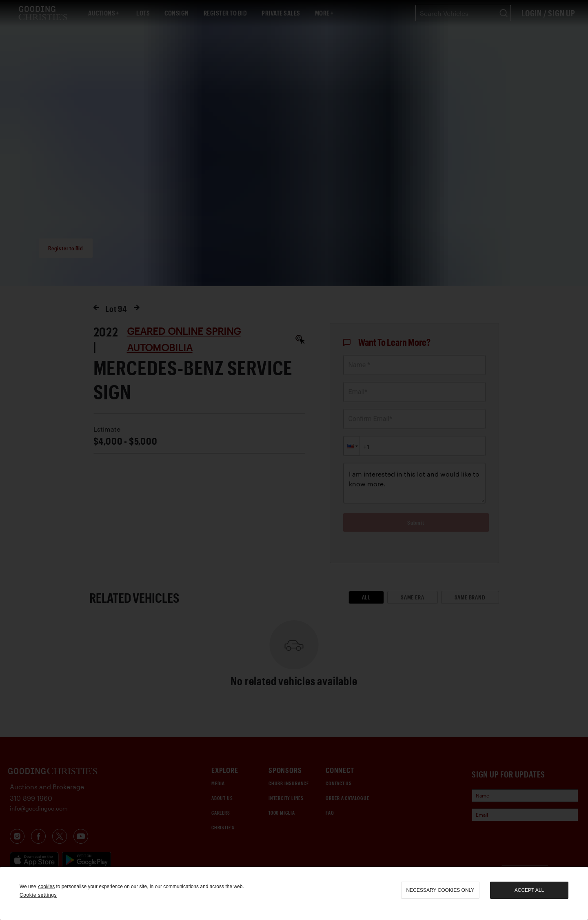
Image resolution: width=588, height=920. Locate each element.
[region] (294, 893)
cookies (46, 887)
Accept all (529, 890)
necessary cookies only (440, 890)
